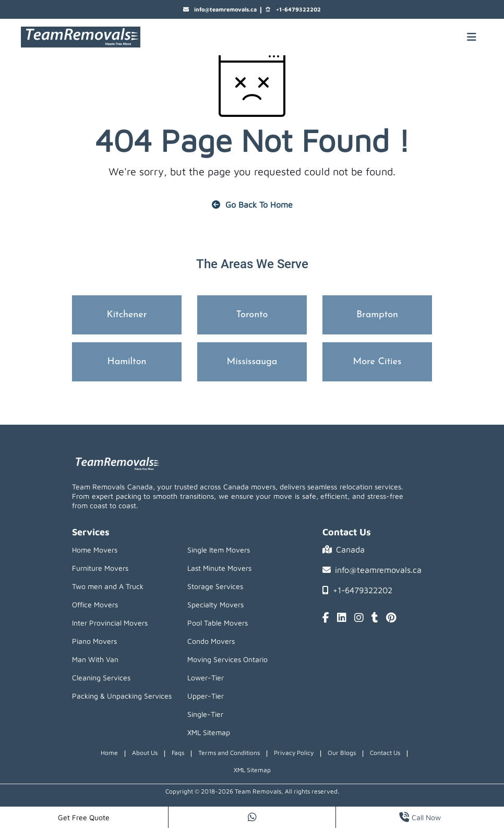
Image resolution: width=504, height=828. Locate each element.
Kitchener (127, 315)
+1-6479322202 (293, 10)
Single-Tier (205, 714)
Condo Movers (211, 641)
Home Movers (95, 550)
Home (109, 753)
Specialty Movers (215, 604)
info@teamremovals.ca (220, 10)
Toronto (252, 315)
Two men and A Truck (108, 586)
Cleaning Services (101, 677)
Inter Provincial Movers (110, 623)
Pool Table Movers (218, 623)
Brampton (377, 315)
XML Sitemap (209, 732)
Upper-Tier (206, 696)
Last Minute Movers (219, 568)
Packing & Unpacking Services (122, 696)
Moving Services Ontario (227, 659)
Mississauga (252, 362)
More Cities (377, 362)
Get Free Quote (84, 817)
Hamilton (127, 362)
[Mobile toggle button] (472, 37)
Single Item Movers (219, 550)
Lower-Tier (206, 677)
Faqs (178, 753)
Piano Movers (94, 641)
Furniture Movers (100, 568)
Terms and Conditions (229, 753)
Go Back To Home (252, 205)
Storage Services (215, 586)
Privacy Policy (294, 753)
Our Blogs (342, 753)
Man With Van (95, 659)
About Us (145, 753)
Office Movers (95, 604)
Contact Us (385, 753)
